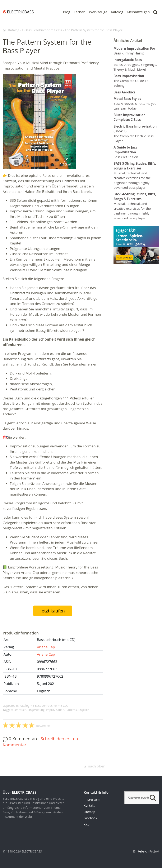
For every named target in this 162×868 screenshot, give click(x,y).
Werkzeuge (98, 12)
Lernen (80, 12)
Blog (67, 12)
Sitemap (89, 812)
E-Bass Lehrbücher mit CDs (50, 706)
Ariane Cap (46, 647)
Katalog (117, 12)
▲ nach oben (94, 766)
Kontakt (89, 805)
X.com (88, 824)
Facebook (90, 818)
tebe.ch (143, 851)
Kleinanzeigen (138, 12)
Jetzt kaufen (53, 611)
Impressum (92, 799)
